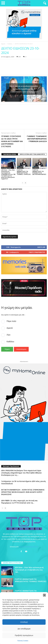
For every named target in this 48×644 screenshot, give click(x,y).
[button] (44, 595)
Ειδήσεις (10, 44)
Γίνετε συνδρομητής (37, 252)
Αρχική (3, 44)
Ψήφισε (7, 349)
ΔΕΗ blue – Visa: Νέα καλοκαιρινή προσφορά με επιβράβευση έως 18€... (29, 570)
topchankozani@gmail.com (29, 547)
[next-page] (25, 183)
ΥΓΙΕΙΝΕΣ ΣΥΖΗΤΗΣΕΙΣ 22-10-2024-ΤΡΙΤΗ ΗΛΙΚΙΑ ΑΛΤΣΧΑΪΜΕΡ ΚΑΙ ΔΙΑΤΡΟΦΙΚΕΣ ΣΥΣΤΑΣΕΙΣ (12, 141)
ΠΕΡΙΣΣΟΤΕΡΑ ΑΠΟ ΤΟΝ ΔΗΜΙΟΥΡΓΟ (32, 154)
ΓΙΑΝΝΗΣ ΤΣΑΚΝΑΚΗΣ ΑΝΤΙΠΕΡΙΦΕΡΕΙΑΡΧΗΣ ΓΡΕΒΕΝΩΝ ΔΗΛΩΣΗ (37, 139)
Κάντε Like (41, 247)
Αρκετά (10, 328)
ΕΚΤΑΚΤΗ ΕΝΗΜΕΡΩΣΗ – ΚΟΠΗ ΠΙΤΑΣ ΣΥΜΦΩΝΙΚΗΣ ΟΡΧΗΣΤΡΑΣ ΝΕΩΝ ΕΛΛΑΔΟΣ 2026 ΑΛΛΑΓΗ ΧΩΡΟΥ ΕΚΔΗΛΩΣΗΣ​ (23, 492)
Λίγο (8, 335)
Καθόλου (10, 342)
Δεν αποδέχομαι (24, 629)
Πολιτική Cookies (23, 641)
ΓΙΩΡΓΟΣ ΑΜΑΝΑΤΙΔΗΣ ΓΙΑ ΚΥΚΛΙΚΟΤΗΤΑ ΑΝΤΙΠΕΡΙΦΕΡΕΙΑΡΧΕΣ (39, 172)
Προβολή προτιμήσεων (24, 635)
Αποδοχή (24, 622)
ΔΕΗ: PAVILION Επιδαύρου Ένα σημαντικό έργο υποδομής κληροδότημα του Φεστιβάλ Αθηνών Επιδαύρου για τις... (21, 473)
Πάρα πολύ (11, 321)
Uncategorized (6, 168)
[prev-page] (23, 183)
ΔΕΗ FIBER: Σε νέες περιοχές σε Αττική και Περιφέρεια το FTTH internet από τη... (19, 502)
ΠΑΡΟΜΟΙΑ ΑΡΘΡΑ (10, 154)
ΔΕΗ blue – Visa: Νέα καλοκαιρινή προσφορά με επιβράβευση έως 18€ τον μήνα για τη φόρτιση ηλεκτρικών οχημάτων (8, 174)
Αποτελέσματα (21, 349)
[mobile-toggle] (3, 3)
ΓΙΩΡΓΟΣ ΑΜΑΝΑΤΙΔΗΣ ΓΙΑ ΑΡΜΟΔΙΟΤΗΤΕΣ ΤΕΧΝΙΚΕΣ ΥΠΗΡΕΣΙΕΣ (24, 172)
